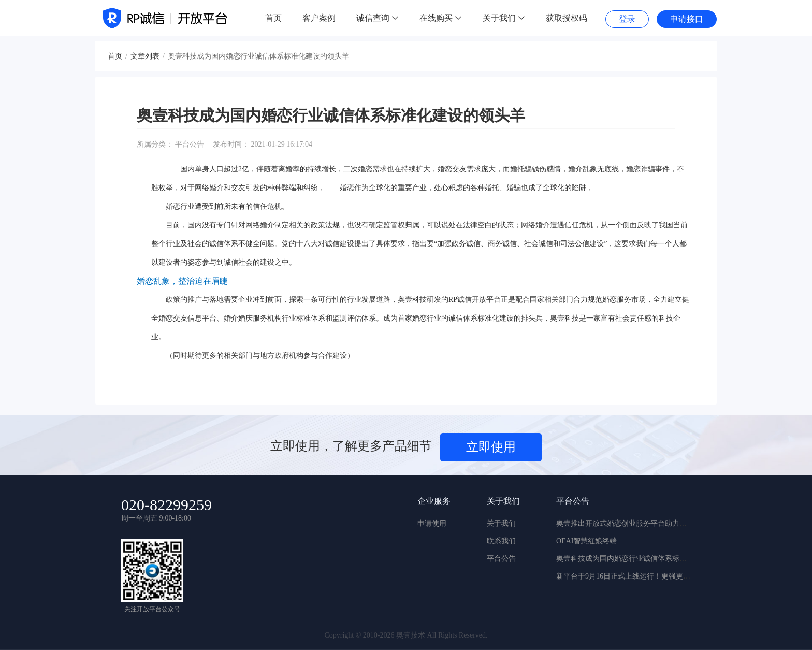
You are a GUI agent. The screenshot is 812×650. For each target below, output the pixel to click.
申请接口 (687, 19)
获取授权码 (567, 18)
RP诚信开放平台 (475, 300)
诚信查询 (378, 18)
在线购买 (441, 18)
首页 (273, 18)
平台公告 (501, 559)
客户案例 (319, 18)
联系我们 (501, 541)
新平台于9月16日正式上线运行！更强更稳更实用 (634, 576)
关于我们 (504, 18)
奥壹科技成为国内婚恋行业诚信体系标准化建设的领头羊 (647, 559)
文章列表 (145, 56)
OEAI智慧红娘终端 (586, 541)
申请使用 (432, 523)
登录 (627, 19)
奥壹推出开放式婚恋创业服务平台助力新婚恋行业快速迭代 (650, 523)
